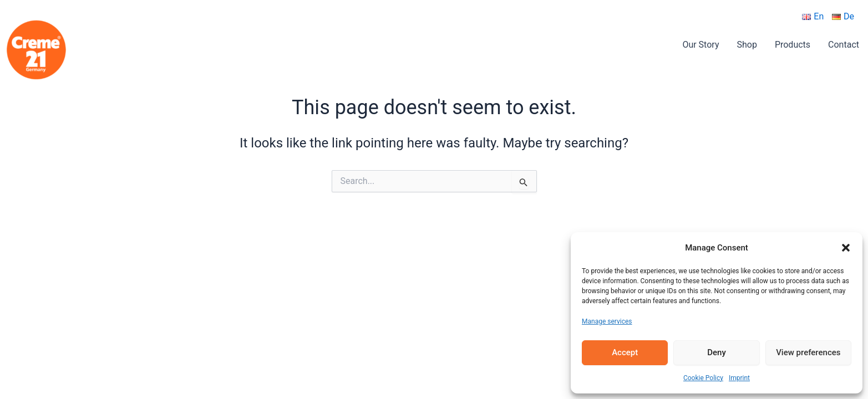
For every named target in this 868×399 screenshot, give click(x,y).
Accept (625, 352)
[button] (846, 248)
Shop (747, 45)
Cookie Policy (703, 378)
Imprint (739, 378)
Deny (717, 352)
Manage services (607, 321)
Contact (844, 45)
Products (793, 45)
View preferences (808, 352)
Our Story (701, 45)
